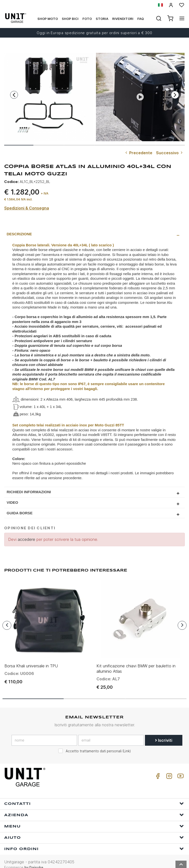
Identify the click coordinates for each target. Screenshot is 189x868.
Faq (141, 19)
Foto (87, 19)
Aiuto (94, 831)
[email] (111, 734)
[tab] (94, 234)
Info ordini (94, 842)
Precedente (138, 153)
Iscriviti (164, 734)
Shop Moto (48, 19)
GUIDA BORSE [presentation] (20, 513)
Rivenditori (123, 19)
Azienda (94, 808)
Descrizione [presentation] (19, 234)
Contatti (94, 797)
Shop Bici (70, 19)
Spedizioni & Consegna (27, 208)
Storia (102, 19)
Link (127, 745)
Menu (94, 819)
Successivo (170, 153)
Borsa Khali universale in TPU (31, 659)
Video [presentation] (12, 502)
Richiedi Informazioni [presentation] (29, 492)
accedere (26, 539)
